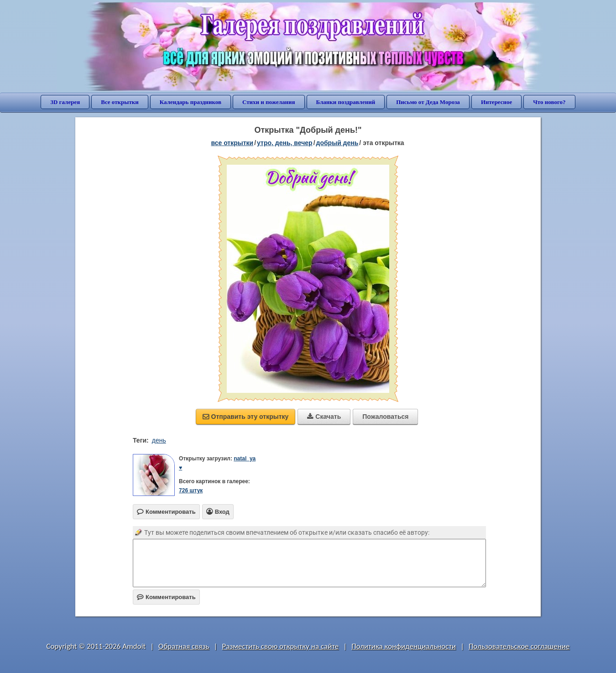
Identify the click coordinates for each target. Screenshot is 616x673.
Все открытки (120, 102)
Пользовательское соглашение (519, 646)
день (159, 440)
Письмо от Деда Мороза (428, 102)
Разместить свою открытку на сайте (280, 646)
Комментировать (166, 597)
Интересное (496, 102)
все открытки (232, 143)
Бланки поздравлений (346, 102)
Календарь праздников (191, 102)
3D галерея (65, 102)
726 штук (191, 490)
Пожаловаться (385, 417)
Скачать (324, 417)
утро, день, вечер (285, 143)
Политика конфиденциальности (404, 646)
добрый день (337, 143)
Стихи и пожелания (269, 102)
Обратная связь (184, 646)
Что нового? (549, 102)
